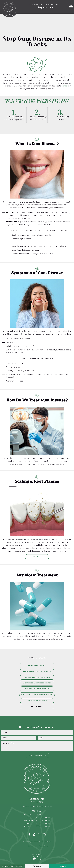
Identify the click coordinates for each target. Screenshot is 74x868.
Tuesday (28, 817)
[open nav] (71, 7)
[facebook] (29, 835)
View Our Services (37, 706)
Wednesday (29, 820)
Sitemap (31, 846)
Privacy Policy (44, 846)
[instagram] (44, 835)
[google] (34, 835)
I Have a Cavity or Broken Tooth (37, 671)
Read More (37, 557)
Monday (27, 815)
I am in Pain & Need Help (37, 701)
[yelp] (39, 835)
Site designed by (37, 858)
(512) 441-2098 (43, 8)
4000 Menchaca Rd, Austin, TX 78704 (43, 4)
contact (65, 86)
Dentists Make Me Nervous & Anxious (37, 695)
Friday (27, 826)
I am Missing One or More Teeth (37, 677)
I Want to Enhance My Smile (37, 689)
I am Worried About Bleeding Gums (37, 683)
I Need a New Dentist (37, 665)
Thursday (28, 823)
